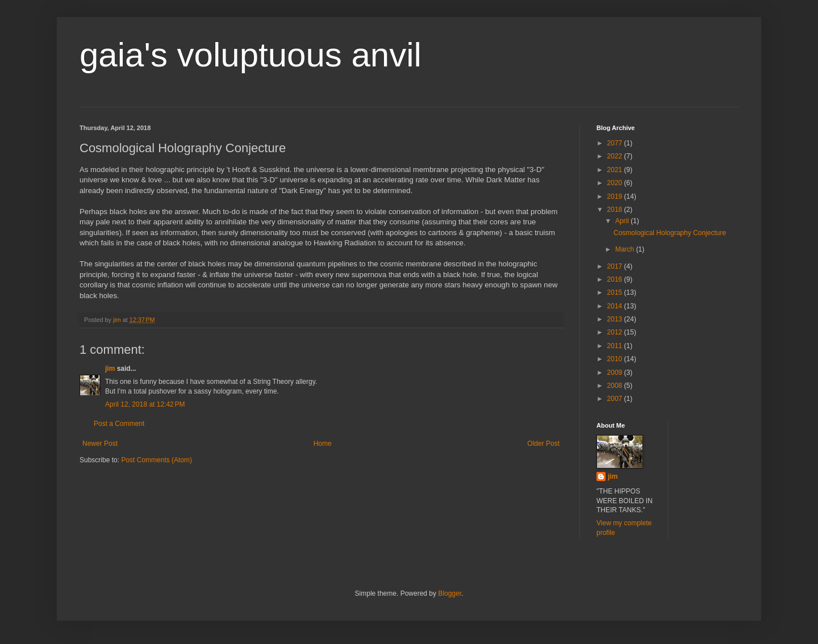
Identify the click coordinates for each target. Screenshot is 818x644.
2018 (616, 210)
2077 (616, 143)
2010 (616, 359)
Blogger (450, 593)
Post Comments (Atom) (156, 460)
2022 (616, 156)
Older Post (543, 444)
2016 (616, 279)
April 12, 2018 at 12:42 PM (145, 404)
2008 (616, 386)
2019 (616, 196)
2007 (616, 399)
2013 (616, 319)
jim (110, 369)
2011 (616, 346)
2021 (616, 170)
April (623, 221)
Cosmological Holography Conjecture (670, 233)
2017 (616, 266)
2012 (616, 332)
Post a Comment (119, 424)
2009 (616, 373)
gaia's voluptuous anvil (251, 55)
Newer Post (100, 444)
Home (323, 444)
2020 (616, 183)
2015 (616, 292)
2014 (616, 306)
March (626, 249)
